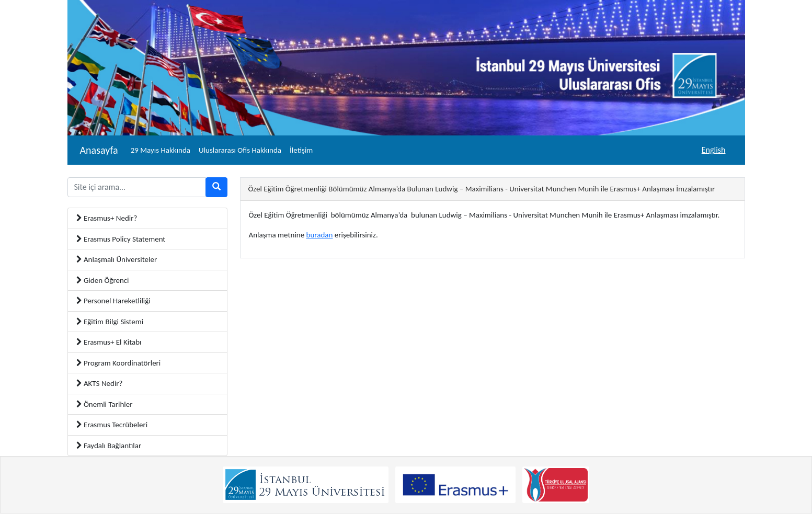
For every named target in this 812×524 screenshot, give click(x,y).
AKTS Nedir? (100, 383)
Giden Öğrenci (103, 280)
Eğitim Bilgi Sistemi (110, 322)
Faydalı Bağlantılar (109, 446)
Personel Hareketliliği (113, 301)
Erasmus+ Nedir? (107, 218)
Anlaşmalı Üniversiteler (117, 259)
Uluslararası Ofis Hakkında (240, 150)
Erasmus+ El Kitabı (109, 342)
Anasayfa (99, 150)
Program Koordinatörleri (119, 363)
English (714, 150)
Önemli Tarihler (105, 404)
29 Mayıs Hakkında (161, 150)
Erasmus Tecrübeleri (112, 425)
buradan (320, 235)
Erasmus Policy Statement (121, 239)
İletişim (301, 150)
